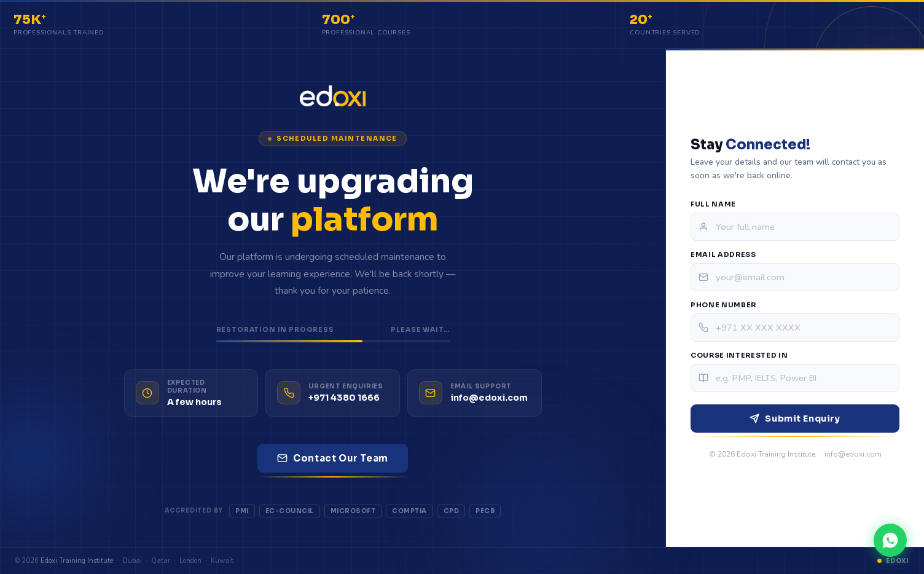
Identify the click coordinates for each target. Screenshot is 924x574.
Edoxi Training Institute (77, 561)
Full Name (713, 204)
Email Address (723, 254)
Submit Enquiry (795, 419)
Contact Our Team (333, 458)
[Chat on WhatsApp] (890, 540)
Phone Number (723, 305)
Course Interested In (739, 355)
